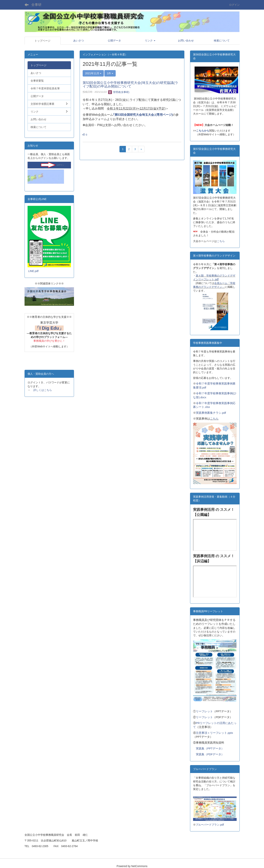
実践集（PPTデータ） (210, 748)
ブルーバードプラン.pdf (210, 825)
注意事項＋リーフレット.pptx (214, 733)
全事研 (36, 5)
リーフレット (204, 711)
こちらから (203, 131)
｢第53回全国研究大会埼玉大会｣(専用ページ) (143, 115)
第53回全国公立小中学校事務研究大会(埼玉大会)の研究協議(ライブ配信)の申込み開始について (130, 85)
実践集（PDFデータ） (210, 754)
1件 (110, 73)
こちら (221, 241)
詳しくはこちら (43, 390)
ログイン (234, 5)
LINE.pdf (33, 271)
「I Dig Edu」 (49, 328)
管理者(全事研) (119, 92)
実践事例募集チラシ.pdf (211, 413)
